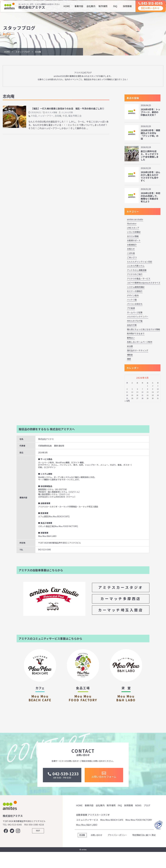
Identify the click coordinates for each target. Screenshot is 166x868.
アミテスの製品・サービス (139, 279)
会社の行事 (132, 325)
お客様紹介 (132, 245)
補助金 (130, 355)
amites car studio (135, 219)
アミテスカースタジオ (121, 587)
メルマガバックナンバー (138, 317)
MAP (38, 849)
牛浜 (65, 116)
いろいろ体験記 (134, 232)
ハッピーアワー (46, 116)
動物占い (131, 338)
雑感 (129, 359)
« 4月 (127, 401)
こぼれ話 (131, 253)
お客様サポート (134, 240)
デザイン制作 (133, 295)
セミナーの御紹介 (135, 291)
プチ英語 (131, 308)
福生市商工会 (75, 116)
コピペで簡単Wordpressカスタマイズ (144, 283)
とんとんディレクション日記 (140, 262)
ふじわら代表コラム (136, 266)
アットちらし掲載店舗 (137, 270)
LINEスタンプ (133, 228)
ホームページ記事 (135, 312)
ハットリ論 (132, 300)
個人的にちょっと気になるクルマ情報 (143, 329)
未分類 (130, 346)
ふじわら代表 (67, 112)
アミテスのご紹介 (135, 274)
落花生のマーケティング (138, 350)
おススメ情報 (51, 112)
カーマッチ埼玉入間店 (121, 610)
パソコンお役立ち (135, 304)
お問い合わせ (149, 11)
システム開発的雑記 (136, 287)
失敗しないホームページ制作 (140, 342)
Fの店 (34, 116)
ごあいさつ (132, 257)
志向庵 (58, 116)
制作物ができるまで (136, 333)
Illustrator (132, 223)
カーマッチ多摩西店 (121, 599)
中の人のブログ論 (135, 321)
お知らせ (131, 249)
